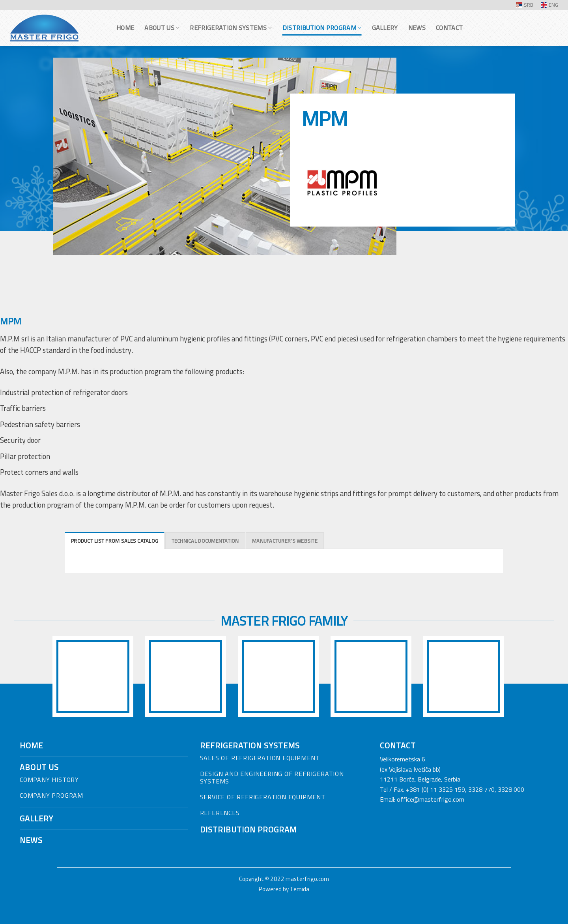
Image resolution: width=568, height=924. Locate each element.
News (417, 28)
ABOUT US (39, 767)
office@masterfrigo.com (431, 799)
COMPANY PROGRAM (51, 795)
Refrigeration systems (231, 28)
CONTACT (398, 745)
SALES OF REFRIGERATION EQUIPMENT (260, 758)
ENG (549, 5)
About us (162, 28)
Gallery (385, 28)
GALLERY (36, 818)
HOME (31, 745)
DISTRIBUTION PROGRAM (248, 829)
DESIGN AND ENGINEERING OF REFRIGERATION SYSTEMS (272, 777)
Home (125, 28)
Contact (449, 28)
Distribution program (322, 28)
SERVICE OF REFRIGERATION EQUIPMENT (263, 797)
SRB (525, 5)
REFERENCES (220, 813)
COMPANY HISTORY (49, 780)
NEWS (31, 840)
